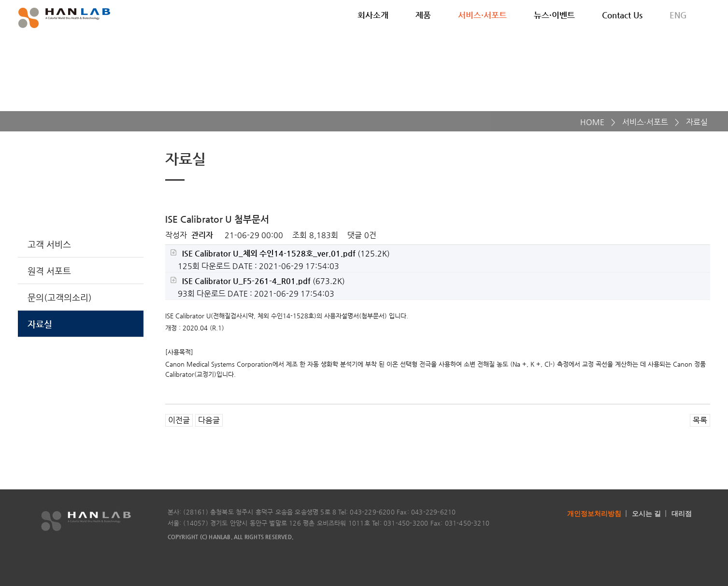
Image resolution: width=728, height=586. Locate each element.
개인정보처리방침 (594, 514)
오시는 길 (646, 514)
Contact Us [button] (622, 15)
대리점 (682, 514)
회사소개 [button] (373, 15)
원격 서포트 (49, 271)
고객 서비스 (49, 244)
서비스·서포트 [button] (482, 15)
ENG (678, 15)
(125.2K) (280, 253)
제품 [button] (423, 15)
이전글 (179, 420)
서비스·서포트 (645, 122)
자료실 (40, 324)
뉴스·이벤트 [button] (554, 15)
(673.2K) (257, 281)
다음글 (209, 420)
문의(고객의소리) (60, 297)
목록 (700, 420)
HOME (592, 122)
